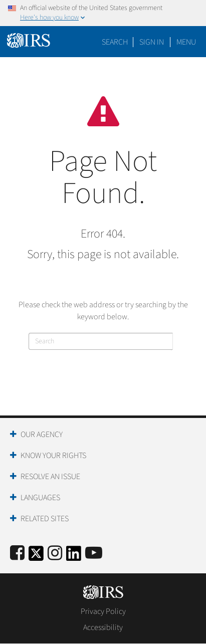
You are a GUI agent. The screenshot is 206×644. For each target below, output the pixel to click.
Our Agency (42, 435)
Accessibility (103, 627)
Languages (40, 498)
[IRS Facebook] (17, 554)
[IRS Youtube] (94, 554)
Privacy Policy (103, 611)
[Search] (101, 341)
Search (115, 42)
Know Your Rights (53, 456)
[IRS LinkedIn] (74, 557)
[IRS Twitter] (36, 557)
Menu (186, 42)
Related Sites (45, 519)
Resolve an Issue (50, 477)
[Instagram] (55, 554)
